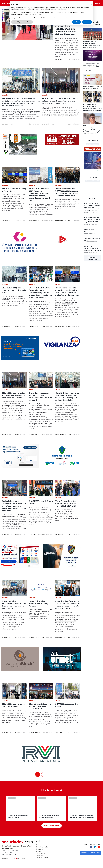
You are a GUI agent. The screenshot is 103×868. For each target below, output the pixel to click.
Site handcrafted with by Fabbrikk (13, 859)
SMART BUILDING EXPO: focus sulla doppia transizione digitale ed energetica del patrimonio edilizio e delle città (40, 293)
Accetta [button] (87, 22)
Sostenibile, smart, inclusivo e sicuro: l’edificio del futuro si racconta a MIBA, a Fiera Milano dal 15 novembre (14, 506)
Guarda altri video (93, 181)
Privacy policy (40, 853)
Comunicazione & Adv (43, 847)
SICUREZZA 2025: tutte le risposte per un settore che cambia (14, 290)
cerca (97, 3)
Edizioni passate (93, 144)
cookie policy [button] (66, 9)
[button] (91, 4)
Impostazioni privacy (42, 857)
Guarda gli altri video (52, 825)
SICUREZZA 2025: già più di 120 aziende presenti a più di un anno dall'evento (14, 395)
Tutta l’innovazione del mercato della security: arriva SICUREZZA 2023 (66, 504)
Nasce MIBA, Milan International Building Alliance (38, 604)
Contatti (38, 851)
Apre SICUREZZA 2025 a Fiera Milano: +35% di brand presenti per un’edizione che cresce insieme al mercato (61, 101)
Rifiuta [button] (77, 22)
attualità (5, 95)
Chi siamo (39, 845)
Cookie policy (40, 855)
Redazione (39, 849)
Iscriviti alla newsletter (93, 258)
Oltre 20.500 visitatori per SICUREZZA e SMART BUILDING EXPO (40, 706)
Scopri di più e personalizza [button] (22, 22)
